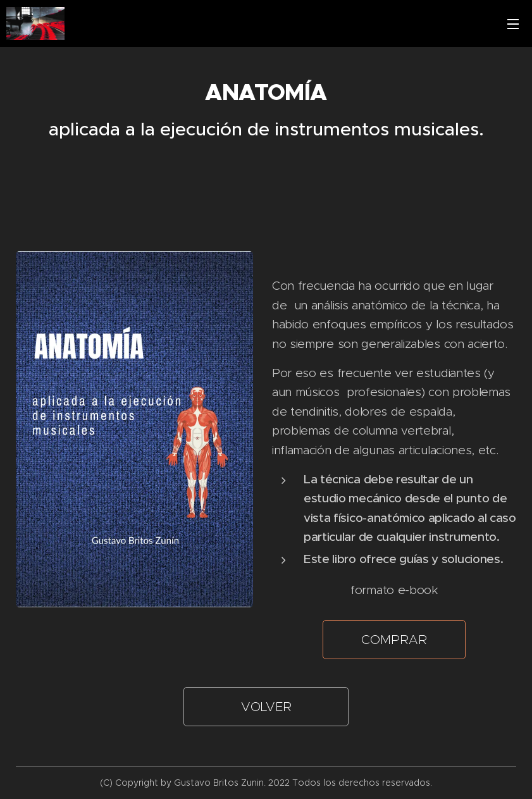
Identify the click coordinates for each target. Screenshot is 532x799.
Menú (513, 24)
